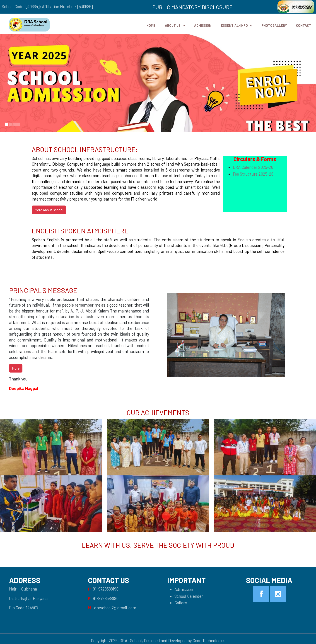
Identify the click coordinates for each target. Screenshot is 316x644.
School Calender (189, 596)
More (16, 368)
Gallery (181, 603)
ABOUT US (173, 25)
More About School (49, 210)
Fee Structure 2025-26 (253, 174)
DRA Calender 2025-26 (253, 167)
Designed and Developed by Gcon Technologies (185, 641)
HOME (151, 25)
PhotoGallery (274, 25)
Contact (304, 25)
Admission (203, 25)
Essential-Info (234, 25)
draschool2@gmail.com (115, 608)
